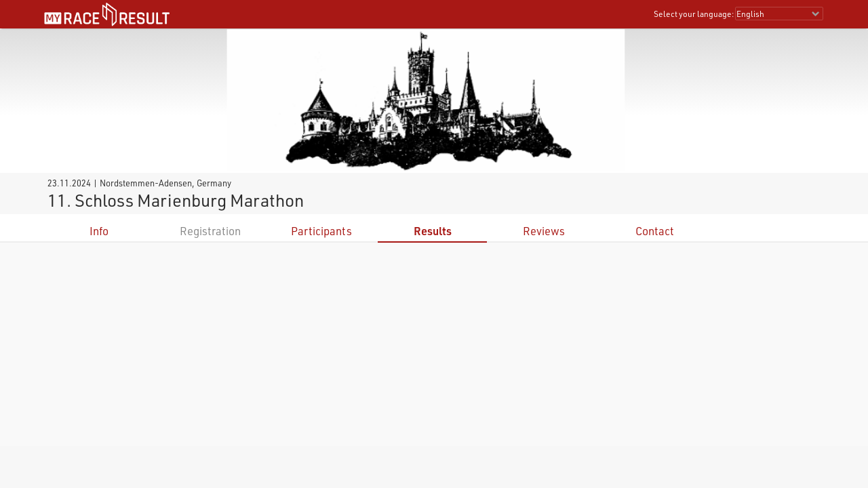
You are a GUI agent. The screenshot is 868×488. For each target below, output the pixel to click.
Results (433, 231)
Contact (655, 231)
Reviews (544, 231)
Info (99, 231)
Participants (321, 231)
